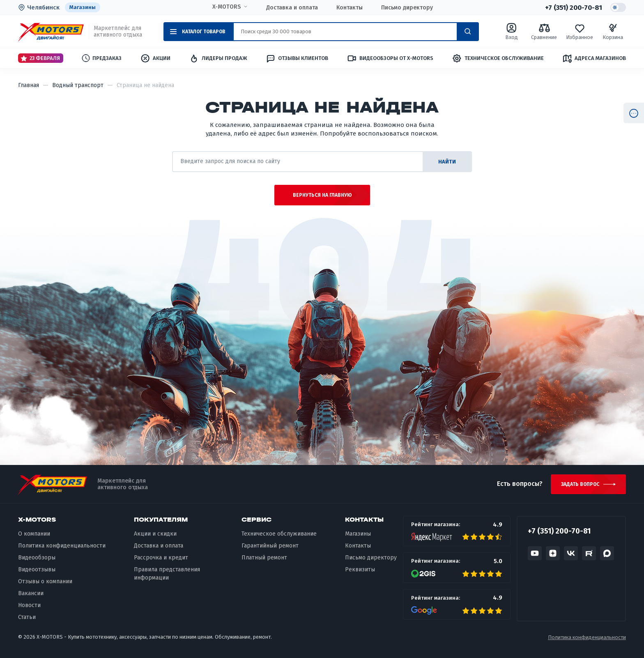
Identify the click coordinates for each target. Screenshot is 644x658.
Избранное (580, 31)
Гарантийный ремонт (270, 546)
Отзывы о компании (45, 581)
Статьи (27, 617)
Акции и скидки (155, 534)
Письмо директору (407, 8)
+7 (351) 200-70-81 (573, 7)
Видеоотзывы (37, 569)
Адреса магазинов (594, 58)
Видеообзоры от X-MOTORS (390, 58)
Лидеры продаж (218, 58)
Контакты (350, 8)
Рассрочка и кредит (161, 558)
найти (447, 162)
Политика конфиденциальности (62, 546)
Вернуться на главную (322, 195)
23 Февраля (40, 58)
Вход (512, 31)
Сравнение (544, 31)
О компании (34, 534)
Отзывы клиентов (297, 58)
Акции (155, 58)
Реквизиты (360, 569)
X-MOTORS (227, 7)
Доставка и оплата (292, 8)
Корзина (613, 31)
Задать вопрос (580, 484)
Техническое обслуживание (498, 58)
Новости (29, 605)
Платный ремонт (264, 558)
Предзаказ (102, 58)
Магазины (83, 7)
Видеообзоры (37, 558)
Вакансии (31, 593)
